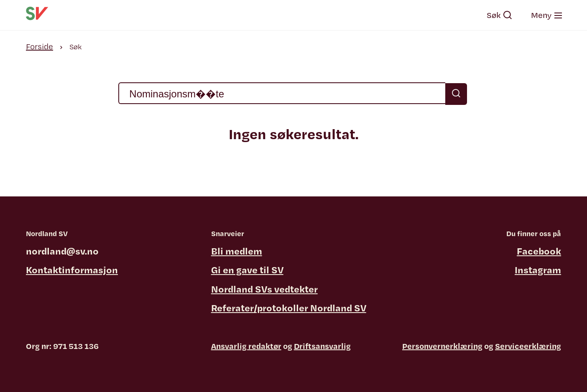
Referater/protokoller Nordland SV (289, 308)
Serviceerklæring (528, 346)
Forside (40, 46)
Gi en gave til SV (247, 270)
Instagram (538, 270)
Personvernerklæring (442, 346)
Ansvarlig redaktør (246, 346)
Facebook (539, 251)
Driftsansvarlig (322, 346)
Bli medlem (237, 251)
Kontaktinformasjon (72, 270)
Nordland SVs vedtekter (264, 289)
